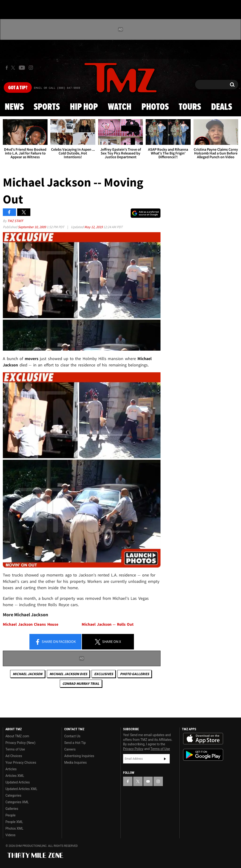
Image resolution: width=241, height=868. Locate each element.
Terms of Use (15, 749)
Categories (13, 795)
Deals (222, 107)
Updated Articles (18, 782)
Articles (11, 769)
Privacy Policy (133, 749)
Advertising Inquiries (79, 756)
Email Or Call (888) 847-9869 (57, 88)
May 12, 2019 (94, 227)
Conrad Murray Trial (81, 683)
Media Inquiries (75, 763)
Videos (10, 835)
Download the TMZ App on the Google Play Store (203, 755)
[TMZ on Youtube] (22, 68)
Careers (70, 749)
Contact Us (72, 736)
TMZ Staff (15, 221)
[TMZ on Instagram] (31, 68)
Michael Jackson (28, 674)
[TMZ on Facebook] (7, 68)
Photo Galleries (135, 674)
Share (55, 642)
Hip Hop (84, 107)
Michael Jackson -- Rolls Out (108, 624)
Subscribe (165, 759)
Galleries (12, 809)
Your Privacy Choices (21, 763)
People (10, 815)
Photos (155, 107)
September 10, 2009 (32, 227)
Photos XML (14, 828)
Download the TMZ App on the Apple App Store (203, 739)
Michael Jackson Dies (68, 674)
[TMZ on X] (14, 68)
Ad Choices (14, 756)
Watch (120, 107)
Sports (47, 107)
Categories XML (17, 802)
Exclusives (104, 674)
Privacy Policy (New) (20, 743)
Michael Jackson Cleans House (31, 624)
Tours (190, 107)
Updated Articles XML (21, 789)
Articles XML (15, 776)
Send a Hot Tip (75, 743)
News (14, 107)
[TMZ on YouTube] (148, 781)
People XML (14, 822)
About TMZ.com (17, 736)
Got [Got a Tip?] (18, 88)
